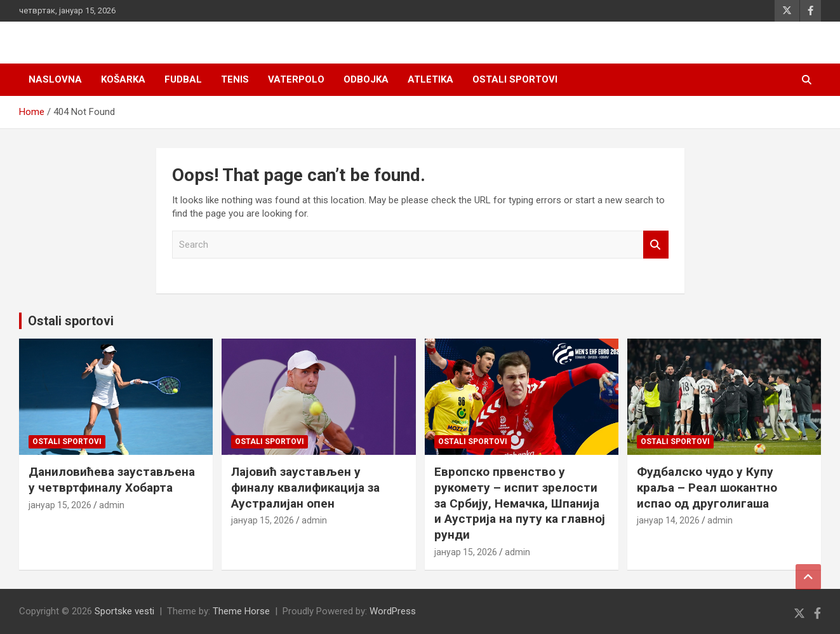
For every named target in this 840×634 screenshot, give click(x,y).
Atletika (430, 79)
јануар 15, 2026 (60, 505)
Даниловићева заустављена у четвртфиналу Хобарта (112, 480)
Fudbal (183, 79)
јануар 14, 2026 (668, 520)
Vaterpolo (296, 79)
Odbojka (366, 79)
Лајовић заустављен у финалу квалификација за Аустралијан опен (305, 487)
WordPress (393, 611)
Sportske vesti (124, 611)
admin (112, 505)
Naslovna (55, 79)
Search (656, 245)
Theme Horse (241, 611)
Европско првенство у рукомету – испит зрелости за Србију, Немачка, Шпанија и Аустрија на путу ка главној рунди (520, 503)
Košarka (123, 79)
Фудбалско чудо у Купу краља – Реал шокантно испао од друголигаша (707, 487)
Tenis (235, 79)
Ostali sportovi (515, 79)
